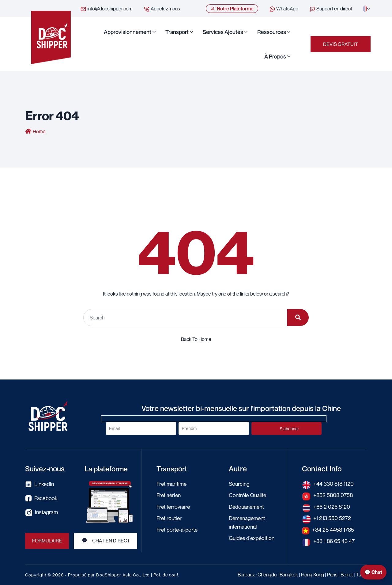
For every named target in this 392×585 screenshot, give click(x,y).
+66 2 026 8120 (332, 506)
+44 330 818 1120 (334, 484)
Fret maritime (172, 484)
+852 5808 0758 (334, 495)
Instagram (42, 513)
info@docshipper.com (106, 9)
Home (39, 132)
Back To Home (196, 339)
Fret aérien (169, 495)
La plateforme (107, 469)
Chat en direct (106, 541)
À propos (275, 56)
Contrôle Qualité (249, 495)
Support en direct (331, 9)
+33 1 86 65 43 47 (334, 540)
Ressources (272, 32)
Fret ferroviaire (174, 506)
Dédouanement (247, 506)
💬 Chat (373, 572)
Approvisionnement (128, 32)
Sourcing (239, 484)
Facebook (41, 498)
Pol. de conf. (166, 575)
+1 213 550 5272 (332, 518)
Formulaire (47, 541)
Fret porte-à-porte (178, 529)
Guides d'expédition (253, 537)
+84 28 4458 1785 (334, 529)
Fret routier (170, 518)
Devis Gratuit (341, 44)
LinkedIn (40, 484)
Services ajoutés (223, 32)
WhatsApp (284, 9)
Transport (177, 32)
